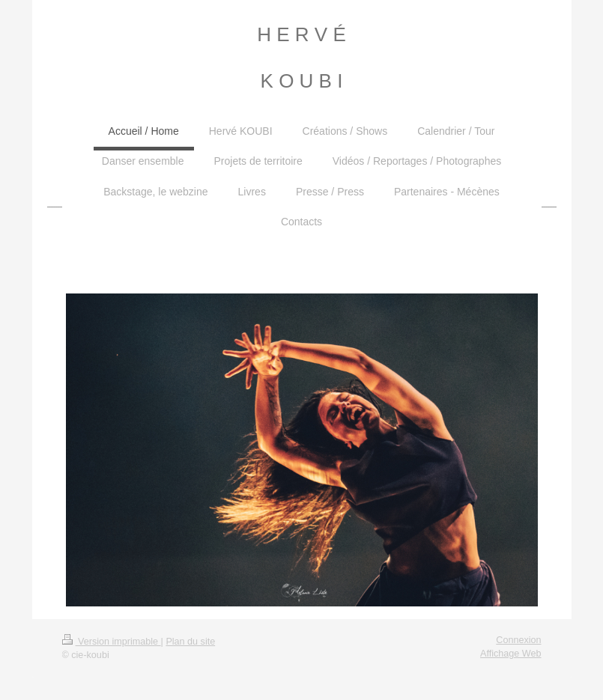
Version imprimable (112, 642)
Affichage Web (510, 654)
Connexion (518, 640)
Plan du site (190, 642)
